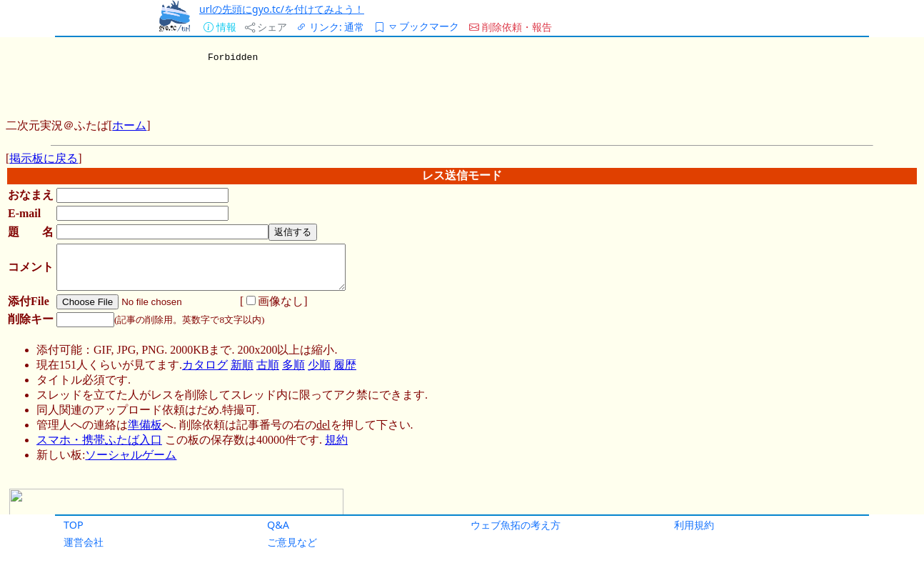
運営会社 (84, 542)
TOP (74, 525)
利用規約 (694, 525)
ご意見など (292, 542)
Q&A (278, 525)
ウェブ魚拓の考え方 (516, 525)
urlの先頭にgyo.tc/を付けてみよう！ (282, 9)
